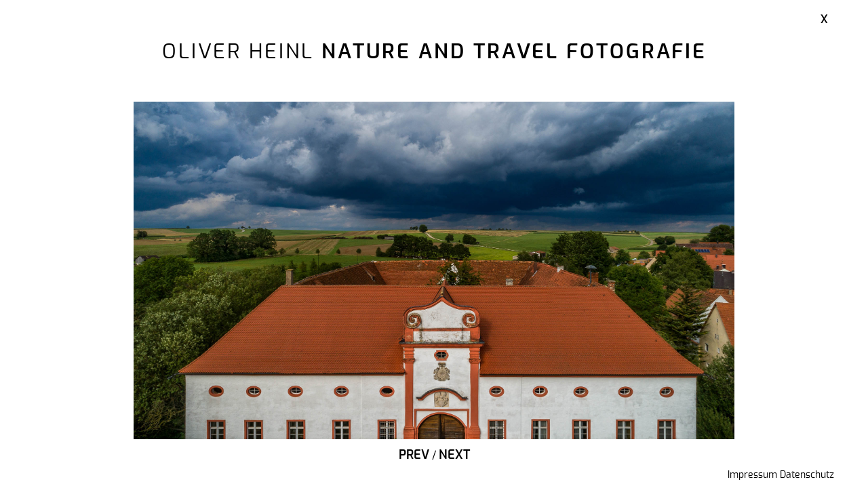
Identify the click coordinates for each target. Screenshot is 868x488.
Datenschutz (807, 475)
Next (454, 455)
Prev (414, 455)
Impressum (752, 475)
